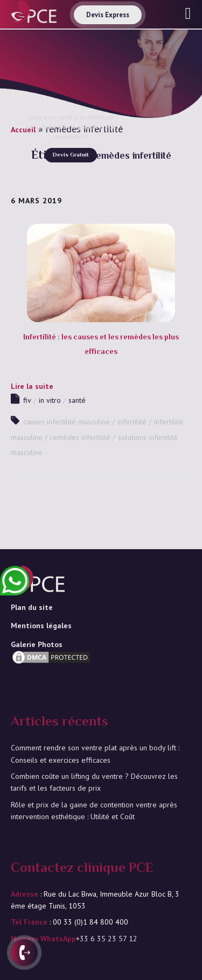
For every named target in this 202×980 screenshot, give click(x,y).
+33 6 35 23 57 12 (107, 939)
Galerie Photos (37, 644)
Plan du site (32, 607)
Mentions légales (41, 626)
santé (77, 400)
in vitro (50, 400)
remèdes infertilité (80, 437)
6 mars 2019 (36, 201)
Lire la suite (32, 386)
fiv (27, 400)
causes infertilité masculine (67, 422)
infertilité (132, 422)
